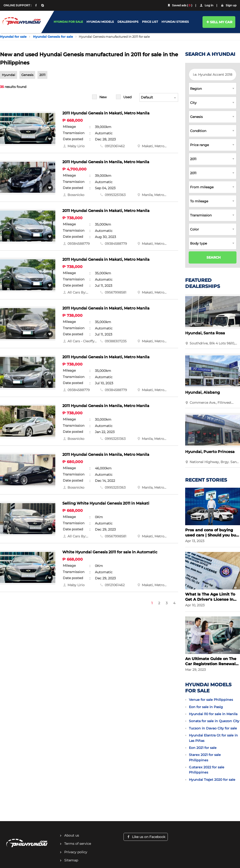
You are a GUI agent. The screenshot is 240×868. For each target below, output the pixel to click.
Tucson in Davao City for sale (213, 728)
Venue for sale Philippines (211, 700)
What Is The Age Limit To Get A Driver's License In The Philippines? (210, 597)
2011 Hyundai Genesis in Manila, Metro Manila (106, 162)
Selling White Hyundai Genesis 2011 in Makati (106, 503)
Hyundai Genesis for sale (53, 37)
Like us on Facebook (146, 837)
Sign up (228, 5)
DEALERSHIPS (128, 22)
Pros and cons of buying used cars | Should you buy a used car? (212, 533)
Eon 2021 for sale (203, 748)
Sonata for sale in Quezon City (214, 721)
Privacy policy (76, 852)
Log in (206, 5)
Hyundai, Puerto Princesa (210, 452)
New (103, 97)
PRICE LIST (150, 22)
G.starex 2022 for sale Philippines (207, 770)
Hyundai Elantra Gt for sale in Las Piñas (213, 738)
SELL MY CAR (219, 22)
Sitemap (71, 860)
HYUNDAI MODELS (100, 22)
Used (127, 97)
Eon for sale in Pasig (206, 707)
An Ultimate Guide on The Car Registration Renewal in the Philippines (211, 662)
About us (72, 835)
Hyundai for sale (13, 37)
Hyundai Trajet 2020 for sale (212, 780)
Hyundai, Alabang (202, 392)
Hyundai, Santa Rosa (205, 333)
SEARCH (214, 257)
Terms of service (78, 844)
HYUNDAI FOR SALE (68, 22)
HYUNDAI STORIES (175, 22)
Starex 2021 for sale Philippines (205, 757)
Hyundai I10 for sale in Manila (213, 714)
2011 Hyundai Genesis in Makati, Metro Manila (106, 113)
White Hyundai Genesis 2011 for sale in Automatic (110, 552)
